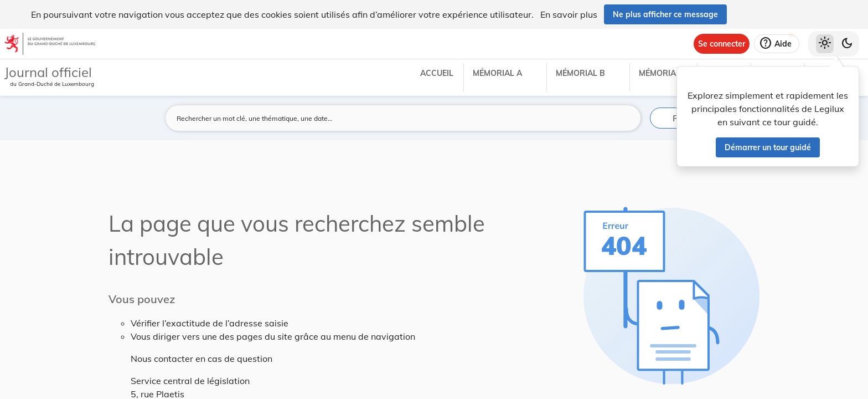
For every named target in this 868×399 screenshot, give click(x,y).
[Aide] (777, 44)
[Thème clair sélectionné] (825, 44)
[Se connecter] (722, 44)
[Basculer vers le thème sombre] (847, 44)
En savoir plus (569, 14)
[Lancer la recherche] (626, 118)
